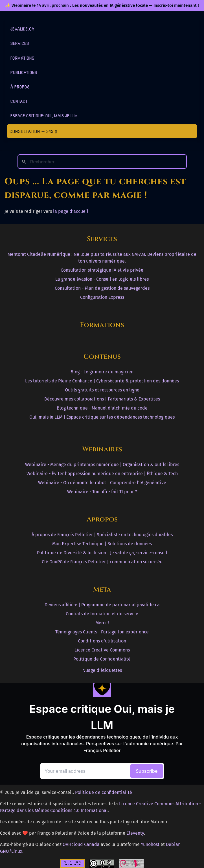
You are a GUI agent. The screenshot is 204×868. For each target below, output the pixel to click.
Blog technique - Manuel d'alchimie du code (102, 408)
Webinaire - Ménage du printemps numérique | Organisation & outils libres (102, 465)
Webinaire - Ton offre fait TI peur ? (102, 492)
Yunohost (150, 844)
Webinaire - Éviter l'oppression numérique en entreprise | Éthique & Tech (102, 474)
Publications (24, 72)
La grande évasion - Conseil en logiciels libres (102, 279)
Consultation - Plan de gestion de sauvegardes (102, 288)
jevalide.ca (22, 29)
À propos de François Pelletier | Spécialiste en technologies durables (102, 535)
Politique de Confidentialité (102, 659)
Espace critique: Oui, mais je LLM (44, 115)
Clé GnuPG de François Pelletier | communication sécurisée (102, 562)
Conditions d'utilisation (102, 641)
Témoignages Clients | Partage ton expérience (102, 632)
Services (20, 43)
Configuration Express (102, 297)
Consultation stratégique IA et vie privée (102, 270)
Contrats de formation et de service (102, 614)
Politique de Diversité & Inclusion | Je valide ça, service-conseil (102, 553)
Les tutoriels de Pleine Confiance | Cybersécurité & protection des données (102, 381)
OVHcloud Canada (81, 844)
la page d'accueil (71, 211)
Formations (22, 58)
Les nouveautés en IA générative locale (110, 5)
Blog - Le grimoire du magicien (102, 372)
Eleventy (135, 833)
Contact (19, 101)
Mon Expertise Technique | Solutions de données (102, 544)
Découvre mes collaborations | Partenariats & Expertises (102, 399)
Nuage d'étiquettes (102, 670)
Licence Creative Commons (102, 650)
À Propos (20, 87)
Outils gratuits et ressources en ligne (102, 390)
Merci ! (102, 623)
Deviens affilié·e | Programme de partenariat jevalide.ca (102, 605)
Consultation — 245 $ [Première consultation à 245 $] (34, 131)
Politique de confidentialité (104, 792)
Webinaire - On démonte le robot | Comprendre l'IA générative (102, 483)
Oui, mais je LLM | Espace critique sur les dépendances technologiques (102, 417)
